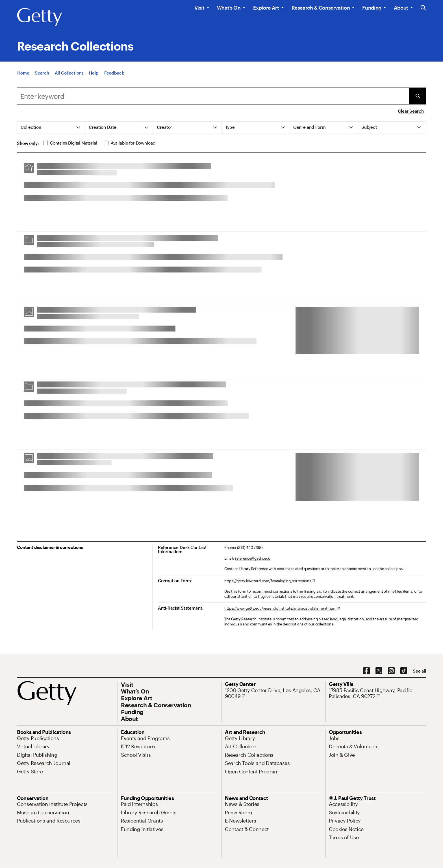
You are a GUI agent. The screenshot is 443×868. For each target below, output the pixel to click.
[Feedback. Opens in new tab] (114, 75)
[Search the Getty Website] (423, 8)
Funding (372, 8)
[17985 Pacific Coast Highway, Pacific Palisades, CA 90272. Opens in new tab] (377, 693)
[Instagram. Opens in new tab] (391, 671)
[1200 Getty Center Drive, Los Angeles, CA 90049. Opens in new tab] (273, 693)
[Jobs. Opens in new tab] (334, 738)
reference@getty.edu (253, 558)
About (401, 8)
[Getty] (40, 17)
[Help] (94, 75)
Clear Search (411, 111)
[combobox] (213, 96)
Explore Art (266, 8)
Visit (199, 8)
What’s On (229, 8)
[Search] (42, 75)
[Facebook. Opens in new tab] (366, 671)
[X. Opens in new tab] (379, 671)
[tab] (51, 128)
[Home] (23, 75)
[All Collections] (69, 75)
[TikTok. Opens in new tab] (404, 671)
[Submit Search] (418, 96)
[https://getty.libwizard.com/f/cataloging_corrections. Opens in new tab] (270, 581)
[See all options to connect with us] (419, 671)
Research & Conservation (321, 8)
